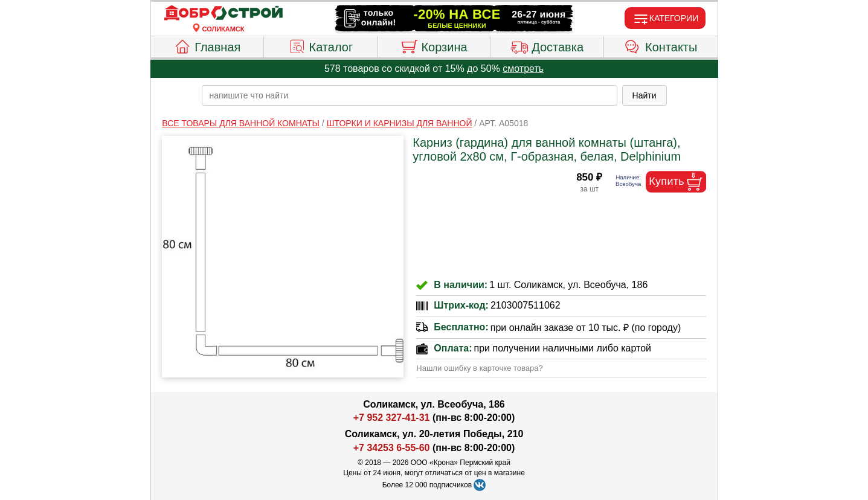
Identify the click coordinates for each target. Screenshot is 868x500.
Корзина (433, 45)
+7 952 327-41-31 (392, 418)
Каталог (321, 45)
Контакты (661, 45)
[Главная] (223, 13)
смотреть (523, 69)
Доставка (547, 45)
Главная (207, 45)
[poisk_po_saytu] (410, 95)
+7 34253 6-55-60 (392, 448)
